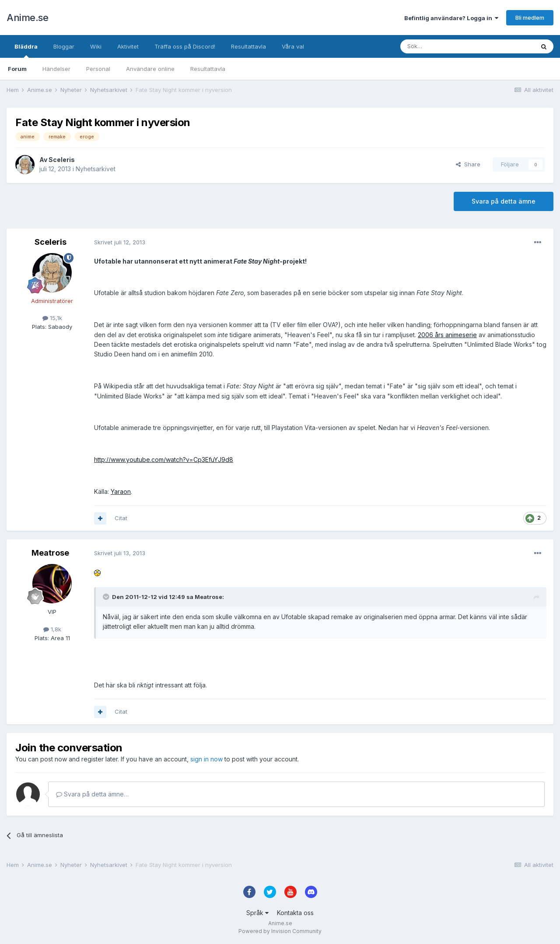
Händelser (56, 69)
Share (468, 164)
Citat (121, 518)
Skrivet (120, 242)
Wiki (96, 46)
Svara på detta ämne (504, 201)
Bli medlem (530, 18)
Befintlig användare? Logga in (451, 18)
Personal (98, 69)
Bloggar (64, 46)
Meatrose (50, 553)
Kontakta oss (295, 913)
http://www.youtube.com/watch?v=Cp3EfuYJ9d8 (164, 460)
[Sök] (444, 46)
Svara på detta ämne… (92, 794)
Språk (257, 913)
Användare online (150, 69)
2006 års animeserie (447, 335)
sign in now (206, 759)
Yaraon (121, 491)
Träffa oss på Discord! (185, 46)
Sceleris (62, 160)
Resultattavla (208, 69)
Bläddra (26, 50)
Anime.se (27, 18)
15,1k (52, 318)
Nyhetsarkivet (96, 169)
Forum (17, 69)
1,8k (52, 629)
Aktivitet (128, 46)
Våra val (293, 46)
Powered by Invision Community (280, 931)
